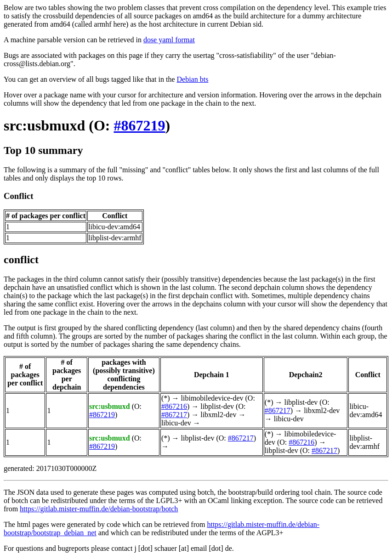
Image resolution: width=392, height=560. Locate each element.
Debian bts (193, 79)
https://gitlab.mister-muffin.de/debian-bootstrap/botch (99, 509)
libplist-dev (217, 406)
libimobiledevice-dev (212, 398)
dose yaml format (169, 40)
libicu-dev (176, 423)
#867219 (139, 125)
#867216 (174, 406)
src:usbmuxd (44, 125)
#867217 (174, 415)
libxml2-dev (218, 415)
